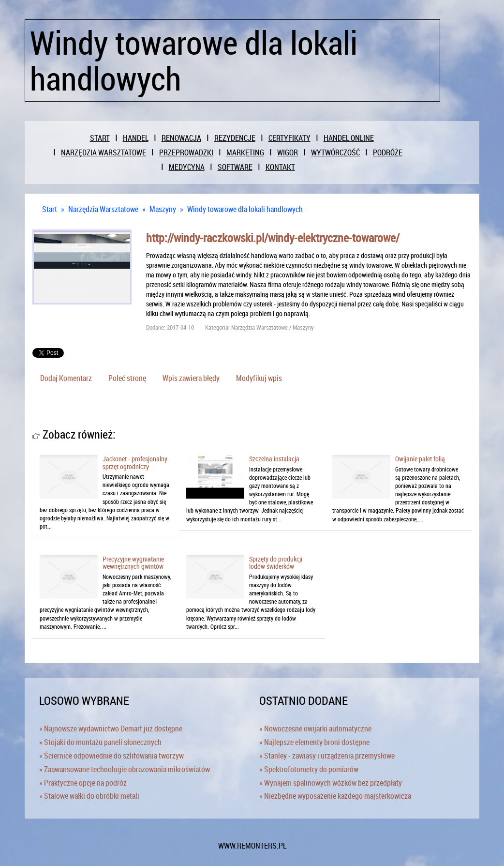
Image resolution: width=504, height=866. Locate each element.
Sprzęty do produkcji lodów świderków (276, 562)
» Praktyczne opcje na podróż (83, 783)
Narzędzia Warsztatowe (103, 209)
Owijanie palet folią (420, 459)
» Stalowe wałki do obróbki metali (89, 796)
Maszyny (163, 209)
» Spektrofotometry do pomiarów (309, 769)
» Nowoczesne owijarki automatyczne (315, 729)
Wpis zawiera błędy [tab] (191, 378)
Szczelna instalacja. (275, 459)
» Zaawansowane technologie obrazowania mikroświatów (125, 769)
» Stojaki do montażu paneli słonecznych (100, 742)
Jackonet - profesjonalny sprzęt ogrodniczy (135, 462)
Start (50, 209)
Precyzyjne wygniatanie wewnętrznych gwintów (133, 562)
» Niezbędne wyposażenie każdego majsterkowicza (335, 796)
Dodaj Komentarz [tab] (66, 378)
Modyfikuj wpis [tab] (259, 378)
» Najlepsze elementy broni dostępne (314, 742)
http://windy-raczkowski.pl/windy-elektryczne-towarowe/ (273, 238)
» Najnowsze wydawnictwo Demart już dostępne (111, 729)
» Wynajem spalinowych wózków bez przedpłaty (331, 783)
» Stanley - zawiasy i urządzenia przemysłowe (327, 756)
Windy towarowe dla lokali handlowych (245, 209)
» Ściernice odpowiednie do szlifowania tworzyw (111, 756)
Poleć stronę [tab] (127, 378)
